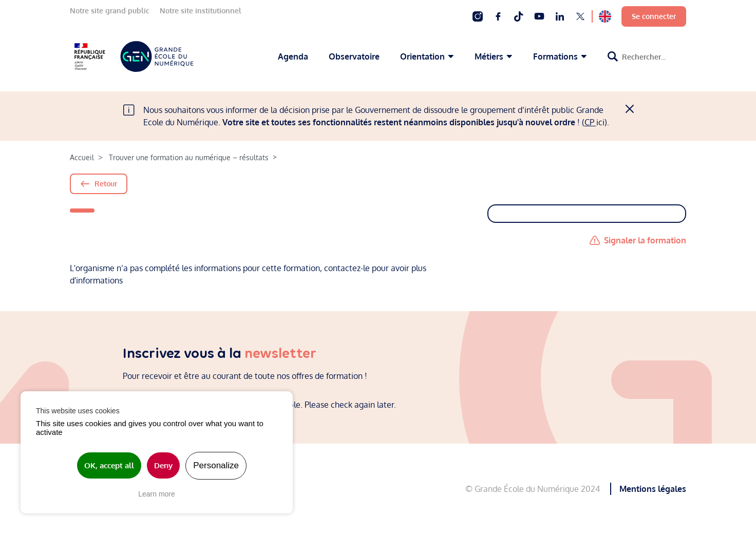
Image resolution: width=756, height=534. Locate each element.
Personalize (216, 465)
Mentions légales (653, 489)
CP (590, 122)
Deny (163, 465)
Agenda (293, 56)
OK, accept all (109, 465)
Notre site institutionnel (201, 11)
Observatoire (354, 56)
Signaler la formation (645, 240)
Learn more (157, 494)
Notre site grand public (110, 11)
